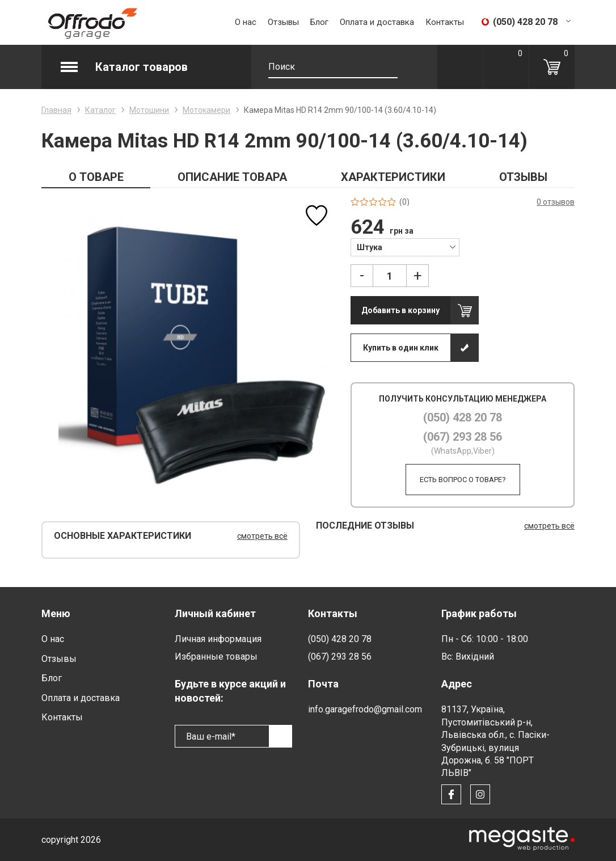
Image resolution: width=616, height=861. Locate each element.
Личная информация (218, 639)
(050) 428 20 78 (463, 417)
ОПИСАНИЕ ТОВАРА (232, 177)
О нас (246, 22)
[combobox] (405, 247)
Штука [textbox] (370, 247)
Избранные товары (216, 657)
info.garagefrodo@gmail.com (365, 709)
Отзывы (283, 22)
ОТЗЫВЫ (523, 177)
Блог (319, 22)
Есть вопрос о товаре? (463, 480)
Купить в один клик (401, 348)
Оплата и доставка (377, 22)
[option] (188, 344)
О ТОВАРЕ (96, 177)
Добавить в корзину (400, 310)
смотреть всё (262, 536)
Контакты (445, 22)
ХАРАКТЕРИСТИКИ (393, 177)
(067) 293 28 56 (463, 437)
